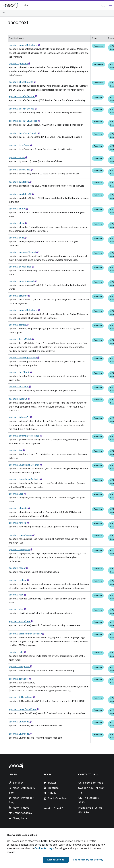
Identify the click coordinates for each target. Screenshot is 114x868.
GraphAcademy (22, 813)
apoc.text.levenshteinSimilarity (26, 479)
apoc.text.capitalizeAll (22, 194)
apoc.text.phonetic (20, 64)
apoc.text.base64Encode (23, 109)
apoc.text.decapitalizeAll (23, 281)
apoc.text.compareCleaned (24, 252)
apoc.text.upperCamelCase (24, 709)
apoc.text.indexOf (19, 399)
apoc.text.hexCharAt (21, 372)
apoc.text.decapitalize (21, 267)
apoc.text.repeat (19, 568)
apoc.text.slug (17, 609)
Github (52, 793)
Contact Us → (88, 774)
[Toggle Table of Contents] (3, 13)
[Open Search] (103, 6)
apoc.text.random (19, 523)
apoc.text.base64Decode (23, 96)
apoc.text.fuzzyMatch (22, 339)
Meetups (53, 788)
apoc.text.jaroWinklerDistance (25, 436)
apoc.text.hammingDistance (24, 358)
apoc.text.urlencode (20, 734)
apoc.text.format (19, 325)
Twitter (52, 783)
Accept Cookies (56, 860)
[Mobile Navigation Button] (110, 6)
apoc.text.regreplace (21, 550)
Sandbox (18, 783)
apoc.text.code (18, 238)
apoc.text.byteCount (21, 145)
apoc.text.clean (18, 223)
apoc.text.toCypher (20, 679)
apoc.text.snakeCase (21, 621)
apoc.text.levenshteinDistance (25, 465)
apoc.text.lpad (17, 494)
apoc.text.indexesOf (20, 417)
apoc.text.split (17, 652)
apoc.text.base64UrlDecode (24, 121)
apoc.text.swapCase (20, 667)
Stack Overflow (57, 798)
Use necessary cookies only (88, 860)
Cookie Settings (44, 848)
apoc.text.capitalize (20, 182)
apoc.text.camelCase (21, 170)
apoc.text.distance (20, 296)
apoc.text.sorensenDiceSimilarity (27, 634)
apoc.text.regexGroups (22, 535)
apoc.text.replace (19, 580)
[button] (103, 5)
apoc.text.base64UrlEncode (24, 133)
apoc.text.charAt (19, 209)
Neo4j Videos (21, 808)
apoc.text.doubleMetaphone (24, 45)
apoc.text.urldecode (20, 722)
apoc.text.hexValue (20, 387)
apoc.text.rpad (17, 595)
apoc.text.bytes (18, 158)
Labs (25, 5)
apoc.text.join (17, 450)
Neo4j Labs (20, 818)
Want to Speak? (53, 808)
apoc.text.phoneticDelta (22, 82)
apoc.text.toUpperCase (22, 697)
